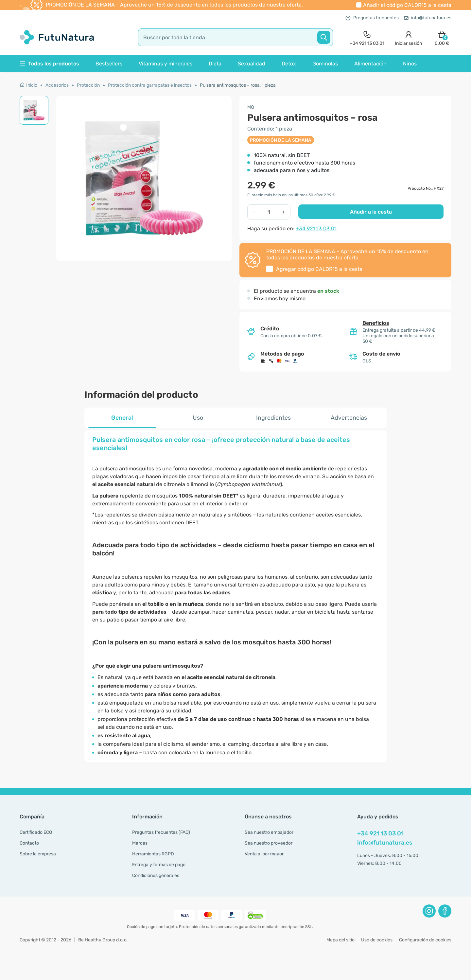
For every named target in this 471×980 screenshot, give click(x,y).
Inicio (28, 85)
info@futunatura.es (428, 18)
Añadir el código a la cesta (407, 5)
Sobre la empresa (38, 854)
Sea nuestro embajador (269, 832)
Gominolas (325, 64)
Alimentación (370, 64)
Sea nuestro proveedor (269, 843)
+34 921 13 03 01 (316, 228)
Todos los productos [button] (49, 64)
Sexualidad (252, 64)
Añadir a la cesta (371, 212)
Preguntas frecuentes (372, 18)
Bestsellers (109, 64)
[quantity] (269, 212)
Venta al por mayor (264, 854)
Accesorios (57, 85)
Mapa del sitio (340, 940)
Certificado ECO (36, 832)
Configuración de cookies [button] (425, 940)
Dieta (215, 64)
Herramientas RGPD (153, 854)
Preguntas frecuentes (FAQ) (161, 832)
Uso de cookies (377, 940)
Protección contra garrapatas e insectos (150, 85)
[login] (408, 37)
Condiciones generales (156, 875)
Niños (410, 64)
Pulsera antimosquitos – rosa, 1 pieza (238, 85)
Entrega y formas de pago (159, 865)
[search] (235, 37)
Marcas (140, 843)
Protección (88, 85)
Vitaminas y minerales (166, 64)
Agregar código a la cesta (319, 269)
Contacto (29, 843)
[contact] (367, 37)
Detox (289, 64)
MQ (251, 107)
